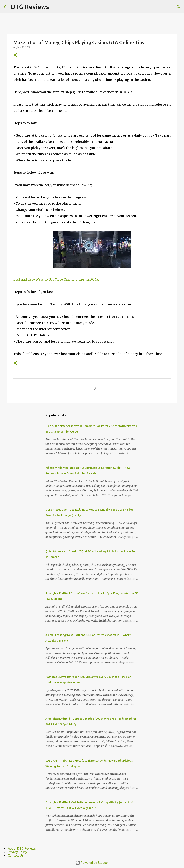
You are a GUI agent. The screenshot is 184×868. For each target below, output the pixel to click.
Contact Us (16, 855)
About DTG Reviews (22, 848)
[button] (16, 55)
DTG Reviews (30, 7)
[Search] (179, 7)
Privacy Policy (17, 852)
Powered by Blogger (92, 863)
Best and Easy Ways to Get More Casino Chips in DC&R (56, 279)
